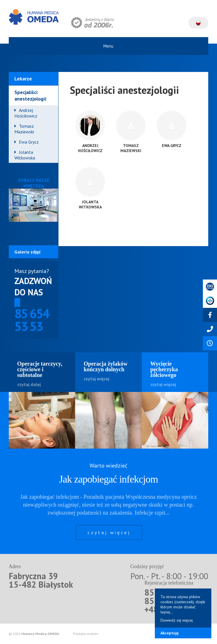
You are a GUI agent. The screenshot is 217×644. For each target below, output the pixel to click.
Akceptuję (170, 633)
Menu (108, 46)
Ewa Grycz (29, 142)
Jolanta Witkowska (25, 155)
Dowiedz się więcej (177, 620)
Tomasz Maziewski (24, 129)
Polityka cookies (86, 634)
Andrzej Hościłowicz (26, 113)
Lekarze (23, 79)
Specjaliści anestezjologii (30, 95)
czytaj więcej (109, 532)
